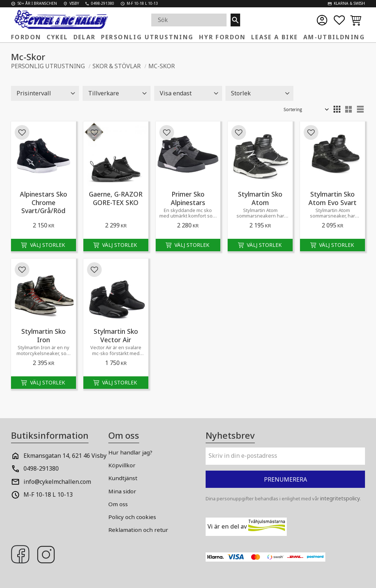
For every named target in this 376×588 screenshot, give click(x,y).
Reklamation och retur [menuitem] (138, 530)
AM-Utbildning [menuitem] (334, 37)
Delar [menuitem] (85, 37)
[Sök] (235, 20)
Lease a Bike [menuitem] (275, 37)
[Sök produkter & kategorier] (191, 20)
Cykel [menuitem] (57, 37)
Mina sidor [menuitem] (122, 491)
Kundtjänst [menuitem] (123, 478)
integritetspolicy (340, 498)
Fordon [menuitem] (26, 37)
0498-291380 (41, 468)
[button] (339, 20)
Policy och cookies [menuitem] (132, 517)
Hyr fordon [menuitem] (223, 37)
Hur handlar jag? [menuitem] (130, 452)
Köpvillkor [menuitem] (122, 465)
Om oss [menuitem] (118, 504)
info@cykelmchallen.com (57, 482)
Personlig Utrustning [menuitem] (147, 37)
